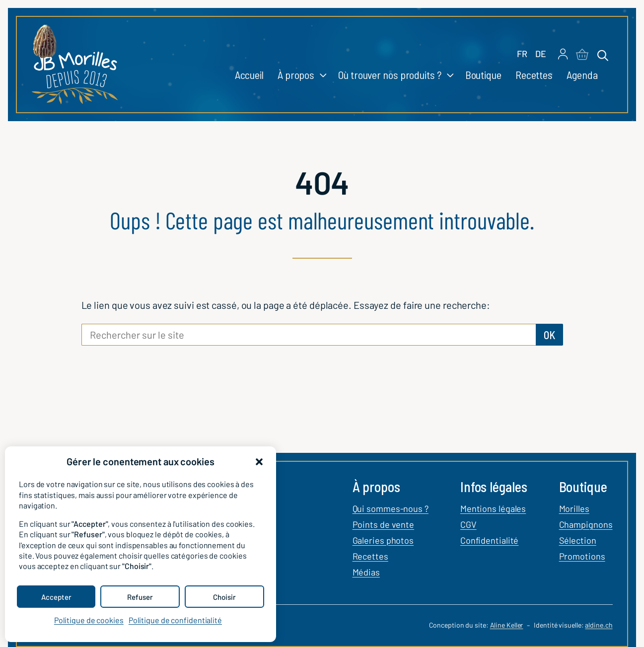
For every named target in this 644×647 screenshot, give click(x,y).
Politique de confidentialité (175, 620)
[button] (259, 462)
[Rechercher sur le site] (309, 335)
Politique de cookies (89, 620)
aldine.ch (599, 625)
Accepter (56, 597)
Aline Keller (507, 625)
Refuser (140, 597)
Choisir (224, 597)
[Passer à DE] (541, 54)
